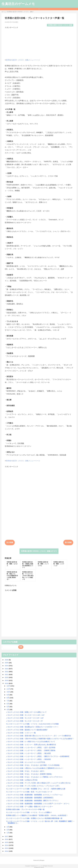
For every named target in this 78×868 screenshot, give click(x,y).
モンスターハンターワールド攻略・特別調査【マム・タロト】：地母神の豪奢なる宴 (36, 789)
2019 (7, 680)
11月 (8, 689)
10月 (8, 692)
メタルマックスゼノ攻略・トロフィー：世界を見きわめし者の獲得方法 (31, 745)
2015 (7, 842)
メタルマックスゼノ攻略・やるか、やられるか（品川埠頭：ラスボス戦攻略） (33, 765)
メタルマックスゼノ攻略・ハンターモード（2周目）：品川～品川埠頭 (31, 748)
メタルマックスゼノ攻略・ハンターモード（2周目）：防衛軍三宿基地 (31, 750)
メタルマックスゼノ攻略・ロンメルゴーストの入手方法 (26, 762)
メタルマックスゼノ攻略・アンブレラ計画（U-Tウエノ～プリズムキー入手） (33, 786)
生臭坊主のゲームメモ (18, 4)
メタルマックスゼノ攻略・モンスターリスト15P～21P (25, 715)
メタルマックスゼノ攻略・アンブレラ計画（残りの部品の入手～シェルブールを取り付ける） (39, 783)
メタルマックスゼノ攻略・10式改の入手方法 (22, 780)
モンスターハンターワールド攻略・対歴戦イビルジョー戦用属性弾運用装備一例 (34, 818)
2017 (7, 836)
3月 (8, 827)
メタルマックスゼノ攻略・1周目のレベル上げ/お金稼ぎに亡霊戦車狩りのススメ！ (35, 768)
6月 (8, 704)
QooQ (42, 867)
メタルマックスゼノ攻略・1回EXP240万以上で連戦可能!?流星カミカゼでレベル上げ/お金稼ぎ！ (40, 739)
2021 (7, 674)
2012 (7, 851)
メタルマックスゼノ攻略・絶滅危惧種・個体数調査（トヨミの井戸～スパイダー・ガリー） (38, 804)
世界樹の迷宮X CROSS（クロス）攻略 (60, 25)
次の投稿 (10, 542)
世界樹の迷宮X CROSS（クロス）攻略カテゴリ (39, 551)
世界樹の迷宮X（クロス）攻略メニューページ (23, 60)
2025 (7, 663)
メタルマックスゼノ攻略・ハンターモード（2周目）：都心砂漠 (28, 753)
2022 (7, 672)
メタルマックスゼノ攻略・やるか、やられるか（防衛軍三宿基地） (29, 774)
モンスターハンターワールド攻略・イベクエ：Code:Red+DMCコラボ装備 (32, 724)
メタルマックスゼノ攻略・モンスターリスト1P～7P (24, 721)
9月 (8, 695)
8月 (8, 698)
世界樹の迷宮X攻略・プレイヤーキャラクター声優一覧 (25, 809)
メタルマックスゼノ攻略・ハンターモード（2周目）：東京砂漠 (28, 759)
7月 (8, 701)
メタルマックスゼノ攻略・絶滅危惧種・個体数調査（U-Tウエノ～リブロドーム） (35, 795)
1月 (8, 833)
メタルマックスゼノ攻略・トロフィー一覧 (21, 733)
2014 (7, 845)
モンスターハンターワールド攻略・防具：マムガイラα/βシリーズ (29, 792)
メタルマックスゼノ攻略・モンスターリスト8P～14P (25, 718)
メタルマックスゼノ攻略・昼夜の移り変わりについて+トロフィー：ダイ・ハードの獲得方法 (38, 736)
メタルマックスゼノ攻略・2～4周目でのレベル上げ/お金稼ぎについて (31, 742)
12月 (8, 686)
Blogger (42, 860)
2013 (7, 848)
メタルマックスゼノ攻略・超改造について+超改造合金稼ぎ (27, 730)
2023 (7, 669)
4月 (8, 709)
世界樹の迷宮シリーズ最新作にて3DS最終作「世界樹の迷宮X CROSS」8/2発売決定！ (37, 815)
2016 (7, 839)
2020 (7, 677)
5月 (8, 707)
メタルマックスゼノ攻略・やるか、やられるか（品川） (26, 771)
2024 (7, 666)
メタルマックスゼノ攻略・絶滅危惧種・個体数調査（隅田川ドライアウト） (33, 801)
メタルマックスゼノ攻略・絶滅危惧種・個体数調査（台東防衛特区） (30, 798)
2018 (7, 683)
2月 (8, 830)
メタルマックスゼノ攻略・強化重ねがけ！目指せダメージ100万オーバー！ (32, 727)
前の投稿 (68, 542)
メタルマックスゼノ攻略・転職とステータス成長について (26, 712)
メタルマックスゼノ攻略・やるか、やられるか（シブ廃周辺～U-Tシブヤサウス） (35, 777)
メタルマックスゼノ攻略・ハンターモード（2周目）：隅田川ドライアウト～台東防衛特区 (38, 756)
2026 (7, 660)
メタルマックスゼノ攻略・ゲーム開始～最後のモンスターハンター (29, 807)
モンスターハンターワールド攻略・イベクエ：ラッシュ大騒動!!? (29, 812)
